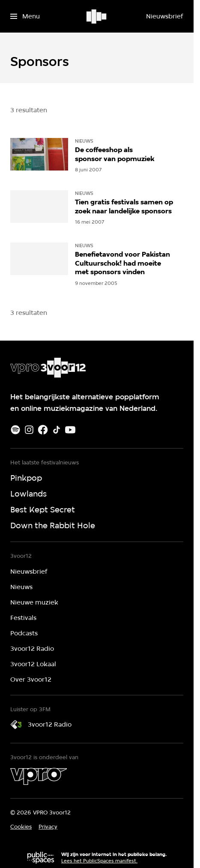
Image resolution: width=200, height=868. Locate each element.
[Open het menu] (25, 16)
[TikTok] (57, 430)
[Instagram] (29, 430)
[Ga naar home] (97, 16)
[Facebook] (43, 430)
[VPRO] (39, 776)
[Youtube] (70, 430)
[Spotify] (15, 430)
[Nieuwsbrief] (164, 16)
